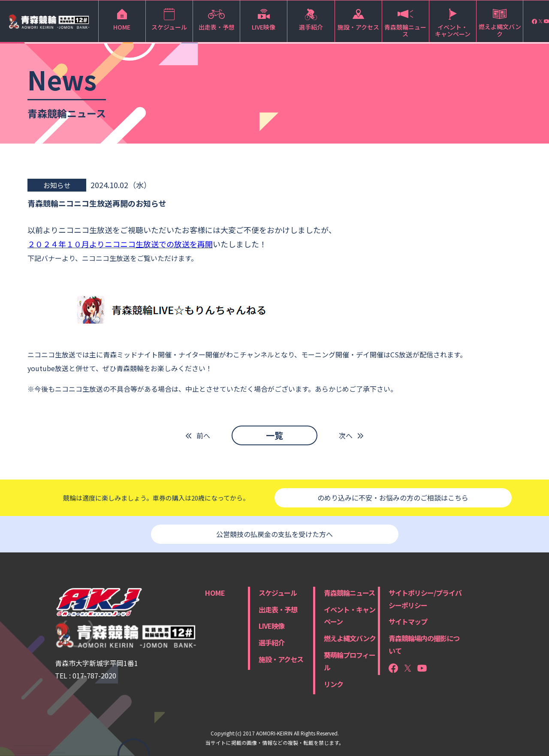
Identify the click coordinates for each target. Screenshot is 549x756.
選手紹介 (271, 642)
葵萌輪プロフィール (350, 661)
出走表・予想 (278, 609)
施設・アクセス (281, 659)
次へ (346, 435)
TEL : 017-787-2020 (86, 675)
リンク (333, 684)
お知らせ (57, 185)
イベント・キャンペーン (350, 616)
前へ (203, 435)
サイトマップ (408, 621)
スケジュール (278, 593)
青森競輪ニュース (349, 593)
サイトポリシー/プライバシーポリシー (425, 599)
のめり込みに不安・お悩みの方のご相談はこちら (393, 498)
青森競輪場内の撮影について (424, 644)
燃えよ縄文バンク (350, 638)
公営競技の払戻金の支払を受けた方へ (274, 534)
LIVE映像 (271, 626)
